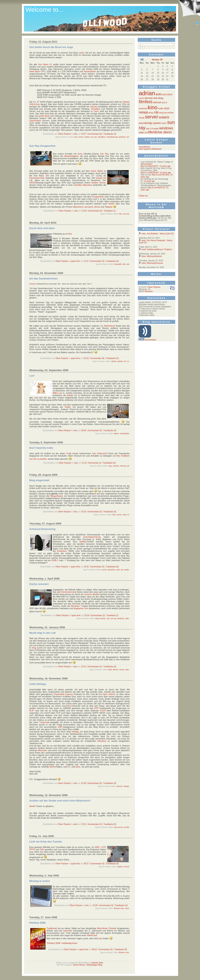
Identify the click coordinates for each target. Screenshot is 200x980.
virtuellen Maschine (83, 185)
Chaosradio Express (63, 694)
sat (128, 264)
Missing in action (40, 881)
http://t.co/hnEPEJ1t (157, 188)
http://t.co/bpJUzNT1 (150, 166)
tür (125, 361)
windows (122, 137)
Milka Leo (57, 393)
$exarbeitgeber (71, 156)
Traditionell (52, 928)
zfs (128, 137)
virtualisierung (112, 137)
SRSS (32, 183)
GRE (97, 847)
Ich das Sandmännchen (43, 279)
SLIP (31, 711)
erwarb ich (101, 178)
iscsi (76, 137)
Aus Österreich (100, 453)
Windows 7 (76, 606)
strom (164, 123)
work (75, 824)
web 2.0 (126, 515)
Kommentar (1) (95, 463)
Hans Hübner (109, 694)
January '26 (157, 60)
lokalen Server (98, 183)
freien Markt (97, 171)
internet (123, 466)
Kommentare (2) (97, 567)
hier (101, 938)
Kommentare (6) (97, 358)
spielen (120, 361)
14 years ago (165, 166)
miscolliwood (144, 147)
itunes (122, 670)
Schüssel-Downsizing (42, 529)
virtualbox (102, 137)
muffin (161, 109)
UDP (60, 727)
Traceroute (44, 722)
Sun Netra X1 (45, 64)
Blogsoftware (57, 496)
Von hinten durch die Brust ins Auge (51, 47)
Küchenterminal (37, 178)
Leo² (32, 376)
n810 (127, 908)
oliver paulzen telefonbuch (150, 149)
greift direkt (44, 116)
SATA (52, 767)
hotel (110, 670)
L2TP (103, 847)
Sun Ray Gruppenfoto (42, 146)
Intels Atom (35, 71)
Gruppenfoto (98, 197)
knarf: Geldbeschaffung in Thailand (155, 249)
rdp (108, 618)
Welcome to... (44, 10)
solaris (87, 137)
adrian (114, 361)
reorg (161, 113)
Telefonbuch (109, 326)
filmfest (117, 908)
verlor (82, 53)
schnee (170, 113)
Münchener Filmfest (107, 928)
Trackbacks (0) (110, 134)
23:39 (87, 615)
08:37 (86, 864)
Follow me (143, 196)
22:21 (84, 824)
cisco (170, 94)
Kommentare (150, 340)
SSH (42, 849)
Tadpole (109, 207)
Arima (97, 207)
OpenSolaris (35, 121)
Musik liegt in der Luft (42, 633)
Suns (80, 154)
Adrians (33, 284)
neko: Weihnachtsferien (150, 256)
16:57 (84, 134)
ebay (97, 618)
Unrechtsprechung (92, 537)
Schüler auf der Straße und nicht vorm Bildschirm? (60, 801)
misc (75, 134)
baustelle (118, 264)
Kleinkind (102, 741)
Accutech (89, 207)
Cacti (96, 111)
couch (104, 570)
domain (116, 466)
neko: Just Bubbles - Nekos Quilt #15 (156, 234)
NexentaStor (90, 71)
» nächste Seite (96, 963)
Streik (32, 806)
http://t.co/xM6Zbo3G (150, 173)
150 (47, 176)
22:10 (84, 512)
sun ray (94, 137)
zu (128, 361)
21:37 (86, 261)
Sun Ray (104, 154)
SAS (78, 767)
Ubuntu (94, 107)
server (81, 137)
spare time (75, 261)
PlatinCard (92, 935)
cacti (116, 827)
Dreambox (62, 551)
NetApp (75, 732)
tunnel (126, 867)
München (43, 750)
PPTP (32, 849)
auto (110, 466)
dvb (124, 264)
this (70, 234)
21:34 (84, 463)
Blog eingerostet (39, 480)
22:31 (84, 667)
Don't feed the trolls (41, 448)
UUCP (103, 711)
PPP (96, 708)
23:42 (86, 567)
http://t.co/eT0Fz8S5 (161, 175)
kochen (103, 618)
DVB (54, 560)
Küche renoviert (39, 584)
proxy (121, 827)
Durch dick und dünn (42, 228)
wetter (126, 570)
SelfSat (83, 542)
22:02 (86, 358)
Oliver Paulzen (64, 134)
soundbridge (146, 123)
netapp (126, 786)
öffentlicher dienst (160, 132)
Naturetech (78, 207)
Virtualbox (96, 109)
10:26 (95, 905)
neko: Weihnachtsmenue (151, 263)
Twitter (68, 407)
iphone (116, 670)
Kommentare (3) (95, 667)
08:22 (94, 949)
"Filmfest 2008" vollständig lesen (62, 943)
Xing (34, 648)
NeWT (112, 204)
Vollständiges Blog (94, 965)
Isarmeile (68, 931)
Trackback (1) (110, 211)
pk (128, 466)
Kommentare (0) (95, 134)
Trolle (69, 453)
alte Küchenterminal (67, 592)
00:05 (84, 430)
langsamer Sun (81, 608)
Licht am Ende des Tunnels (46, 842)
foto (121, 214)
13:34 (84, 211)
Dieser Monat (79, 965)
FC (69, 767)
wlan (127, 618)
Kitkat (70, 395)
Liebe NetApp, (38, 684)
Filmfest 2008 (37, 923)
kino (114, 515)
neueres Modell (92, 594)
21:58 (84, 783)
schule (126, 827)
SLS (70, 706)
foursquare (147, 164)
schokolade (125, 434)
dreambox (112, 570)
